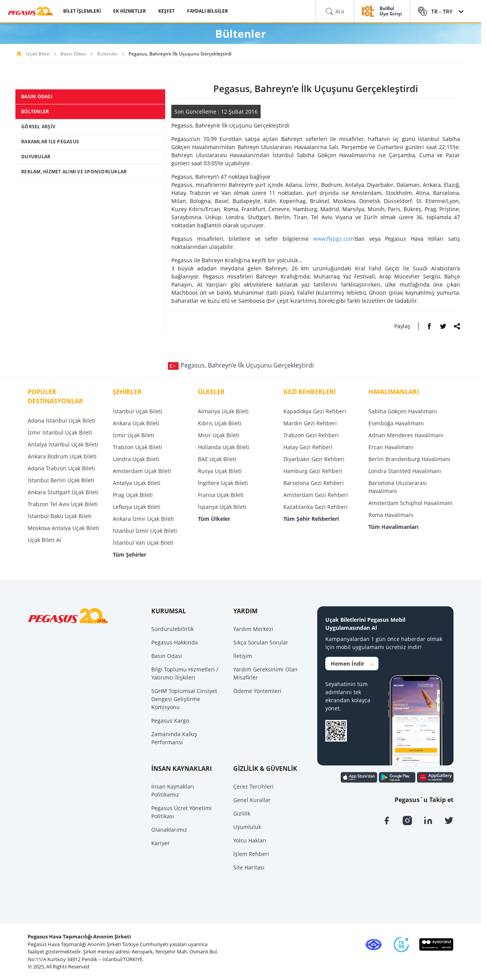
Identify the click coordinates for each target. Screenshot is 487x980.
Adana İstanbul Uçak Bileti (62, 420)
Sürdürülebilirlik (172, 629)
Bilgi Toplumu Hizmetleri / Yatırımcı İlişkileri (185, 673)
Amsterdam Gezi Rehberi (316, 495)
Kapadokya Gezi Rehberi (315, 411)
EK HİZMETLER (130, 11)
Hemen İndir (352, 664)
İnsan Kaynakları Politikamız (173, 790)
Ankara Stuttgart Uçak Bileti (63, 492)
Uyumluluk (247, 827)
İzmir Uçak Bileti (134, 435)
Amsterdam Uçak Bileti (142, 471)
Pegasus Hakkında (175, 642)
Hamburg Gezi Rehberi (313, 471)
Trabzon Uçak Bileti (137, 447)
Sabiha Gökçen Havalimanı (403, 411)
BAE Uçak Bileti (217, 459)
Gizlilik (242, 813)
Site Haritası (249, 867)
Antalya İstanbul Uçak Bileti (63, 444)
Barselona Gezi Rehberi (314, 483)
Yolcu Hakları (250, 840)
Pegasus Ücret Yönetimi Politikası (182, 812)
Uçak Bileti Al (44, 540)
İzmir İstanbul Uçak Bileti (60, 432)
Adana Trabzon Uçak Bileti (61, 468)
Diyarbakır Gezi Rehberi (314, 459)
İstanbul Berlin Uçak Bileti (61, 480)
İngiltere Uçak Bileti (223, 483)
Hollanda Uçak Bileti (224, 447)
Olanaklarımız (169, 830)
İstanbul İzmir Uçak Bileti (145, 531)
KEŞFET (167, 11)
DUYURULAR (36, 157)
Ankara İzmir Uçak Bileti (143, 519)
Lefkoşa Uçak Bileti (137, 507)
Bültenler (107, 54)
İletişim (243, 656)
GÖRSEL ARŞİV (38, 127)
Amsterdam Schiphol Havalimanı (411, 503)
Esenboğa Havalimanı (396, 423)
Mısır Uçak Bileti (219, 435)
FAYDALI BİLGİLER (208, 11)
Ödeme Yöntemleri (257, 691)
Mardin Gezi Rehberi (310, 423)
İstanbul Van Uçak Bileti (143, 543)
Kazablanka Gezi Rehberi (315, 507)
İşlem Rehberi (251, 854)
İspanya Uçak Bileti (222, 507)
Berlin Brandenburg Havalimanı (409, 459)
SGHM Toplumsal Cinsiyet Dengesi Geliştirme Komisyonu (184, 699)
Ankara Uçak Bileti (136, 423)
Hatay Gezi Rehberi (308, 447)
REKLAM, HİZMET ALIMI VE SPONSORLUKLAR (74, 172)
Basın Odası (73, 54)
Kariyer (161, 843)
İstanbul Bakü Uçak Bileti (60, 516)
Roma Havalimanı (391, 515)
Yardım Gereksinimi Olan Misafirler (265, 673)
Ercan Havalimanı (391, 447)
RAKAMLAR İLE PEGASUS (50, 142)
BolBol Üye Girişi (391, 11)
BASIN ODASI (37, 96)
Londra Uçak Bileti (136, 459)
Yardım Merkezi (253, 629)
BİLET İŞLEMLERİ (82, 11)
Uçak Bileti (38, 54)
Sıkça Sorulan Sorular (261, 642)
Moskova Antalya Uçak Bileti (64, 528)
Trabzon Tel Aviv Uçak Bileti (63, 504)
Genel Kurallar (252, 800)
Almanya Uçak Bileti (223, 411)
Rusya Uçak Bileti (220, 471)
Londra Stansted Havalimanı (405, 471)
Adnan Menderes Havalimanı (406, 435)
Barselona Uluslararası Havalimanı (398, 487)
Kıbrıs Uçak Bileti (220, 423)
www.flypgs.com (334, 239)
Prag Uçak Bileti (133, 495)
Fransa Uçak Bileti (221, 495)
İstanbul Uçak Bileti (138, 411)
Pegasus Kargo (170, 721)
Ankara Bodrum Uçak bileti (62, 456)
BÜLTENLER (35, 112)
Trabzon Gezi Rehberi (311, 435)
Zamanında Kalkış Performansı (174, 738)
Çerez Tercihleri (254, 786)
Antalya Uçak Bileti (137, 483)
